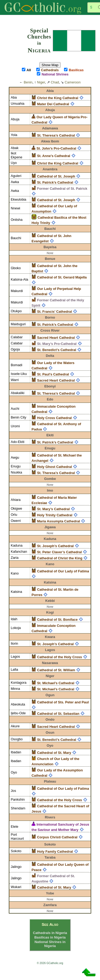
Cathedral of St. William (56, 670)
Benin (28, 82)
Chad (55, 82)
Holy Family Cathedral (55, 852)
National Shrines (55, 74)
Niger (41, 82)
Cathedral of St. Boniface (57, 620)
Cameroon (73, 82)
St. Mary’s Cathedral (53, 509)
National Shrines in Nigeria (50, 944)
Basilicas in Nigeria (50, 937)
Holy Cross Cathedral (54, 418)
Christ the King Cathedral (58, 98)
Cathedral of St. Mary (54, 753)
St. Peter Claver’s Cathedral (59, 552)
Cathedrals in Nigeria (50, 933)
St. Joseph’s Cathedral (55, 546)
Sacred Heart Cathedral (56, 338)
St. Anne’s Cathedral (54, 156)
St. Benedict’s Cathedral (57, 350)
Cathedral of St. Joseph (56, 176)
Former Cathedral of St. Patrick (62, 189)
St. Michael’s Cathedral (56, 683)
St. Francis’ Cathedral (55, 312)
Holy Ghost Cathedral (55, 467)
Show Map (50, 65)
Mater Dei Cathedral (53, 104)
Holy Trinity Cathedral (55, 515)
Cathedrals (50, 70)
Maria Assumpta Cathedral (59, 521)
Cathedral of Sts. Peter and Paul (63, 702)
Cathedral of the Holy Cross (60, 657)
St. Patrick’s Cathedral (55, 182)
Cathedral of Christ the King (60, 558)
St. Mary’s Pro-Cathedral (57, 344)
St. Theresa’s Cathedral (56, 135)
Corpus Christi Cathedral (57, 837)
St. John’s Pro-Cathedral (56, 148)
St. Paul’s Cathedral (53, 374)
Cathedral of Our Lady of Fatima (63, 571)
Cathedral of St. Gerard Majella (62, 277)
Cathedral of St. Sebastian (58, 714)
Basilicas (76, 70)
